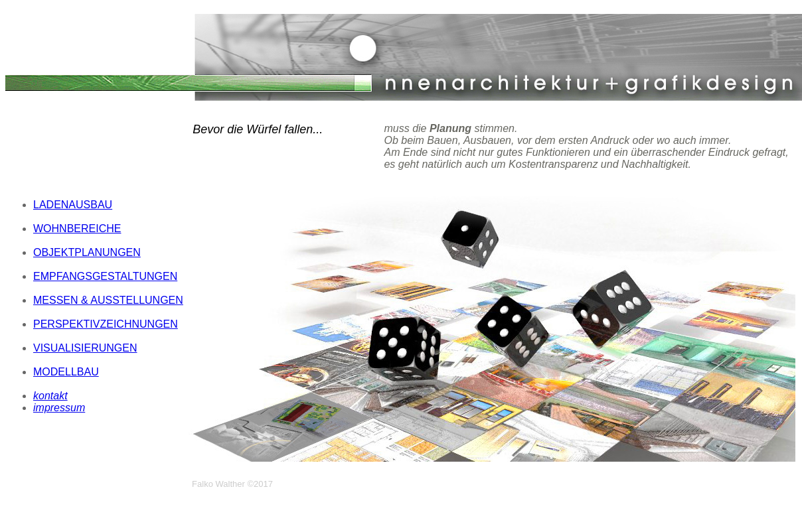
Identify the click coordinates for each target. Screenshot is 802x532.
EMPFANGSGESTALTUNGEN (105, 276)
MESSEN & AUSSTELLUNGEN (108, 300)
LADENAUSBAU (73, 205)
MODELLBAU (66, 372)
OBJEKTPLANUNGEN (87, 252)
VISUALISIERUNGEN (85, 348)
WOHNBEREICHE (77, 229)
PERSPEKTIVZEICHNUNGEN (106, 324)
